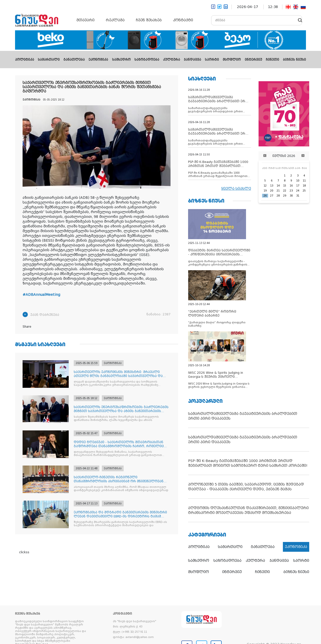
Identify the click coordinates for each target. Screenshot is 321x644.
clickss (24, 552)
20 (272, 191)
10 (298, 181)
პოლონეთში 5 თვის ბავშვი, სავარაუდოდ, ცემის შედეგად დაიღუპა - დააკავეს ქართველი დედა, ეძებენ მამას (246, 487)
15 (285, 186)
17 (298, 186)
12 (265, 186)
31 (298, 196)
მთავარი (86, 20)
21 (278, 191)
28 (278, 196)
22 (285, 191)
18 (304, 186)
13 (272, 186)
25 (304, 191)
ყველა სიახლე (236, 189)
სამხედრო (121, 60)
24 (298, 191)
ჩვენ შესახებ (149, 20)
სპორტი (212, 60)
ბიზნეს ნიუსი (294, 60)
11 (304, 181)
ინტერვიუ (253, 60)
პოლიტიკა (25, 60)
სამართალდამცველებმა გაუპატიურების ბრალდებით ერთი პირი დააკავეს (243, 416)
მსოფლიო (232, 60)
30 (291, 196)
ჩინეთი (272, 60)
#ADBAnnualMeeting (41, 295)
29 (285, 196)
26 (265, 196)
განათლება (74, 60)
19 (265, 191)
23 (291, 191)
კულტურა (172, 60)
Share (27, 327)
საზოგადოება (147, 60)
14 (278, 186)
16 (291, 186)
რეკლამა (115, 20)
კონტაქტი (183, 20)
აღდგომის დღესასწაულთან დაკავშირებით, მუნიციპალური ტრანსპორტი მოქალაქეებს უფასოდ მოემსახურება (248, 510)
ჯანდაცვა (192, 60)
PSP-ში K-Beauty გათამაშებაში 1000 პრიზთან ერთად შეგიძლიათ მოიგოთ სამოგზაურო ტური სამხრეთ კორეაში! (248, 463)
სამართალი (49, 60)
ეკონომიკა (98, 60)
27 (272, 196)
